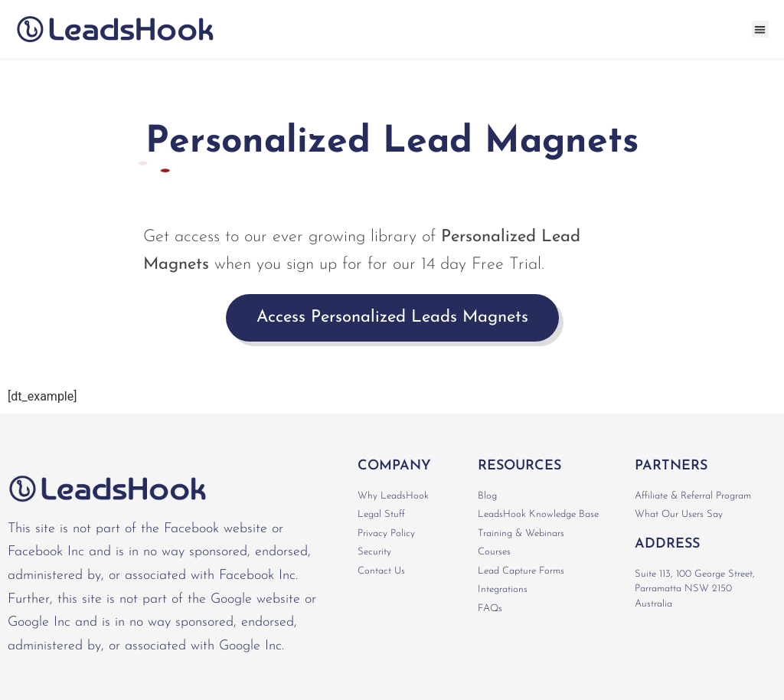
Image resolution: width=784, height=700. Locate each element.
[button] (761, 29)
